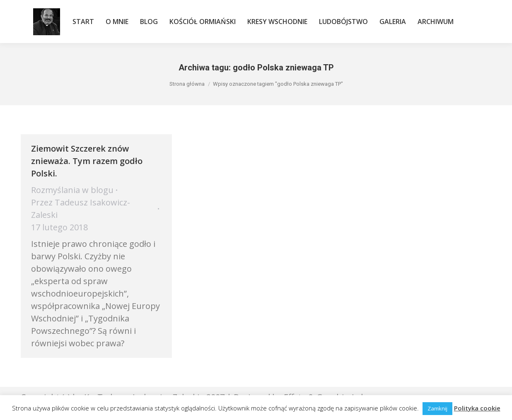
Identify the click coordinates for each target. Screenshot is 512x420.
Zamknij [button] (437, 408)
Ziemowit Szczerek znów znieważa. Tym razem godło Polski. (87, 161)
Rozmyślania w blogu (72, 190)
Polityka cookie (477, 408)
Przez (81, 209)
